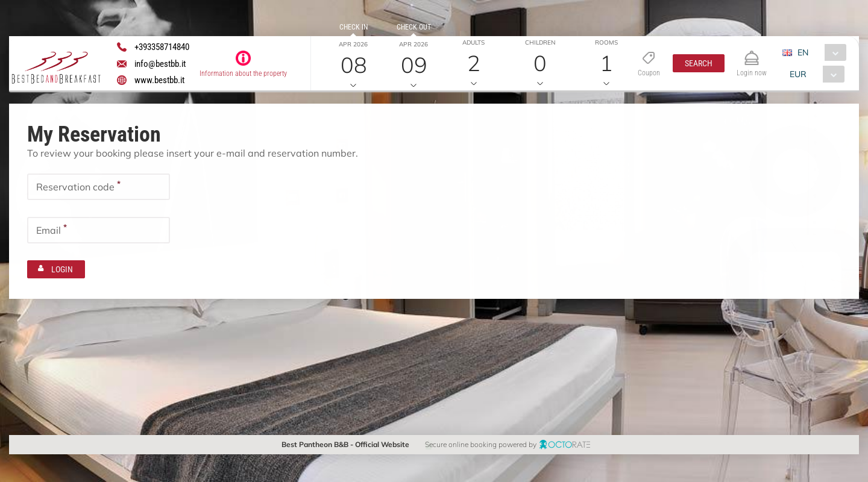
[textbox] (99, 186)
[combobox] (818, 52)
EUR (797, 74)
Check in (353, 27)
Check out (413, 27)
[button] (698, 63)
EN (802, 52)
